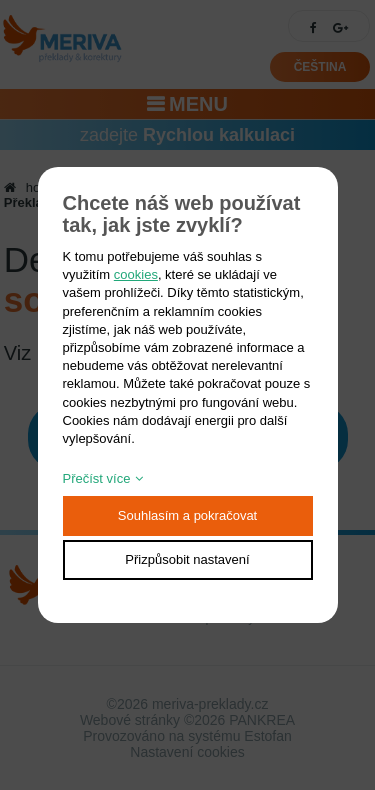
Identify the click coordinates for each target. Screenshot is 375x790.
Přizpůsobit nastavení (187, 559)
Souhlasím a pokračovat (187, 515)
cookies (136, 274)
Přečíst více (97, 478)
